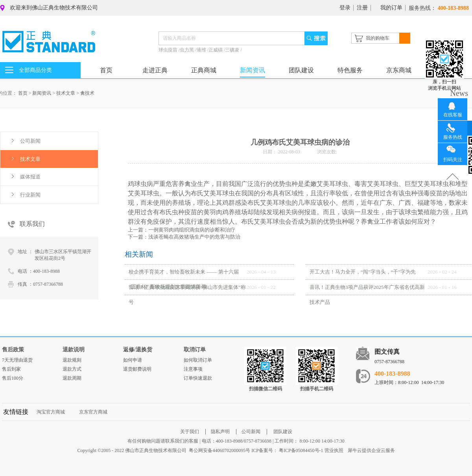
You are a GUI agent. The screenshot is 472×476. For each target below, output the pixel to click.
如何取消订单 (198, 360)
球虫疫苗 (169, 50)
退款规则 (72, 360)
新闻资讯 (42, 93)
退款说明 (74, 350)
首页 (106, 70)
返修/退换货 (138, 350)
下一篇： (184, 237)
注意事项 (193, 369)
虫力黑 (187, 50)
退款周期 (72, 378)
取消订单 (195, 350)
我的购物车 (378, 38)
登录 (345, 8)
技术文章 (66, 93)
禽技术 (87, 93)
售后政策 (13, 350)
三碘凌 (233, 50)
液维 (202, 50)
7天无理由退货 (17, 360)
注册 (362, 8)
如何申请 (133, 360)
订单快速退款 (198, 378)
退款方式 (72, 369)
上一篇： (182, 230)
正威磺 (216, 50)
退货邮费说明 (137, 369)
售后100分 (13, 378)
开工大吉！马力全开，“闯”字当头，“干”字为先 (363, 272)
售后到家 (11, 369)
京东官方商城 (93, 412)
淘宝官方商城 (51, 412)
